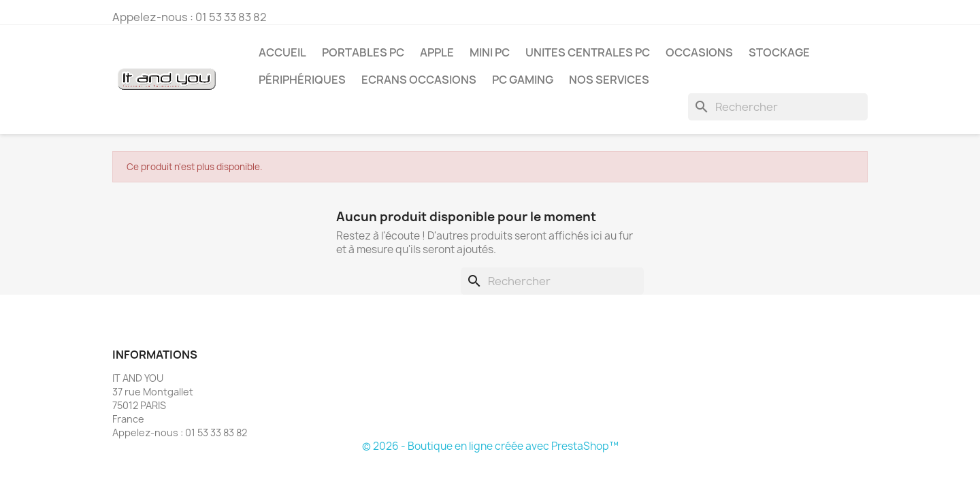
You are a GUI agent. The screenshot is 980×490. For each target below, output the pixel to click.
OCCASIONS (699, 52)
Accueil (282, 52)
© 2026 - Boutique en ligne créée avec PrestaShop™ (490, 446)
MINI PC (490, 52)
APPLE (437, 52)
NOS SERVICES (609, 80)
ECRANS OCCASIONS (419, 80)
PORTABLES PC (363, 52)
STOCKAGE (779, 52)
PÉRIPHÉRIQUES (302, 80)
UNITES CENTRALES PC (588, 52)
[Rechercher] (778, 107)
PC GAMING (523, 80)
